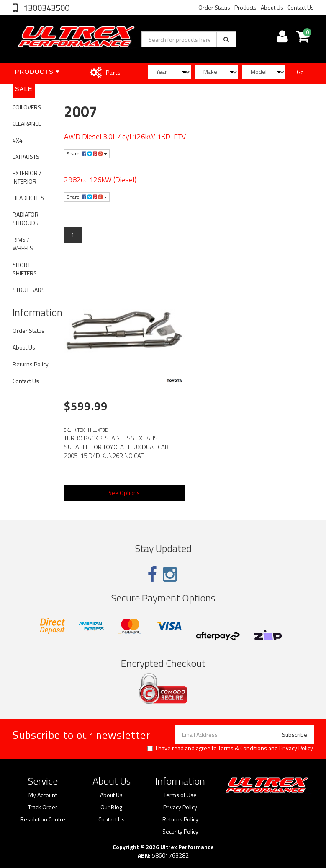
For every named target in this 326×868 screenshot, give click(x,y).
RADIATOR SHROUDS (26, 219)
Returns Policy (31, 364)
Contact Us (301, 7)
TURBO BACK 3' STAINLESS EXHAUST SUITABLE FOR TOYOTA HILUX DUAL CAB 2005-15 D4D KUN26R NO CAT (116, 447)
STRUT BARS (29, 290)
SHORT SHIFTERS (25, 269)
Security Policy (180, 832)
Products (245, 7)
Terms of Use (180, 795)
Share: (87, 154)
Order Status (214, 7)
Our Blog (111, 807)
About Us (272, 7)
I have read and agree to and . (231, 748)
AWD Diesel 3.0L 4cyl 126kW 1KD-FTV (125, 136)
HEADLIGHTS (28, 198)
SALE (24, 89)
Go (300, 72)
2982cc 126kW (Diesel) (100, 180)
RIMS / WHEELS (23, 244)
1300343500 (46, 8)
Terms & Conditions (243, 748)
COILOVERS (27, 107)
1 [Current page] (73, 235)
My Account (43, 795)
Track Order (43, 807)
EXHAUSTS (26, 157)
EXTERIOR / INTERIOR (27, 177)
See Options (124, 493)
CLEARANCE (27, 123)
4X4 (18, 140)
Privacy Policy (296, 748)
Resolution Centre (43, 819)
